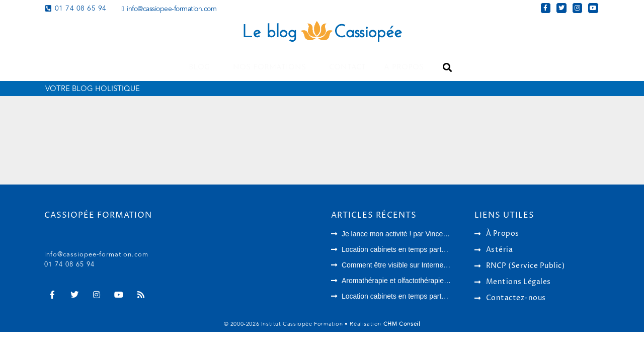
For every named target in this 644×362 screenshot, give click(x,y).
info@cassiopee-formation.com (96, 254)
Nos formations (272, 67)
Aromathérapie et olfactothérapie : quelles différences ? (428, 281)
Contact (347, 68)
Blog (202, 67)
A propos (404, 68)
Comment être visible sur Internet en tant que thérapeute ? (433, 265)
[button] (447, 68)
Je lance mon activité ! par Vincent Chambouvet (416, 234)
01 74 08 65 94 (69, 264)
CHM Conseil (402, 324)
